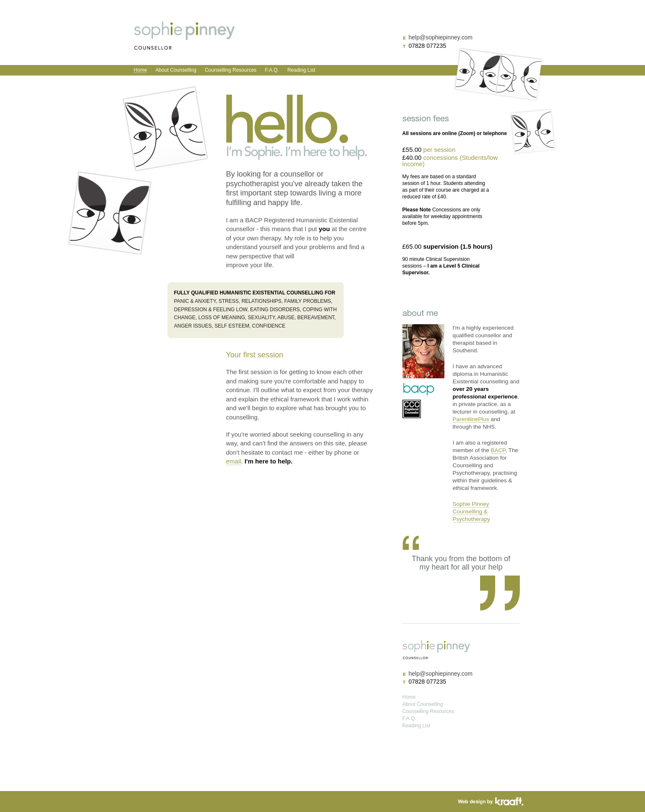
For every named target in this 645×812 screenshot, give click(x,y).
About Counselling (176, 70)
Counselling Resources (231, 70)
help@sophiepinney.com (441, 37)
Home (141, 70)
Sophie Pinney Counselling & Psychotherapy (471, 511)
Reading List (302, 70)
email (234, 461)
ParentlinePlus (471, 419)
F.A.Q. (272, 70)
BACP (498, 450)
